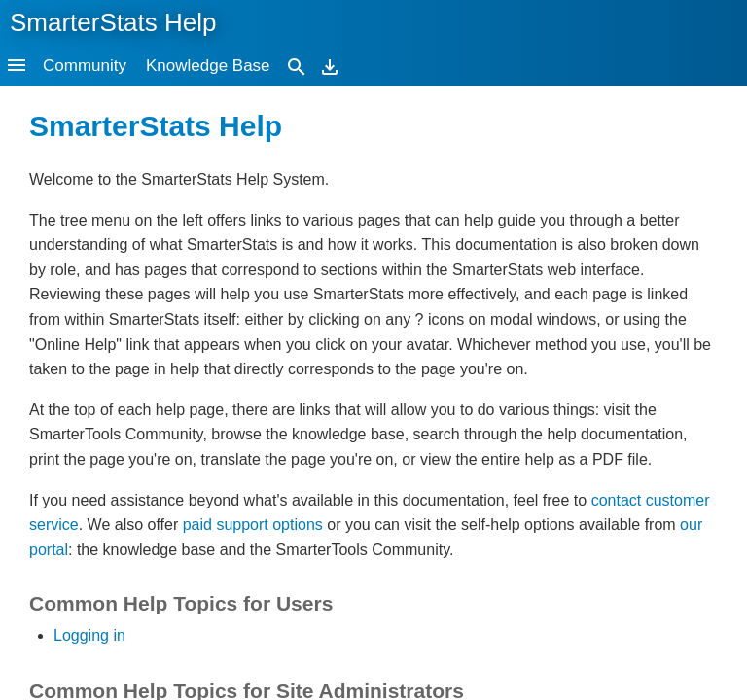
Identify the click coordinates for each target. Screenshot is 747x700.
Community (85, 66)
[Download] (330, 66)
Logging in (89, 635)
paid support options (253, 525)
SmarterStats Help (113, 22)
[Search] (297, 66)
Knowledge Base (208, 66)
